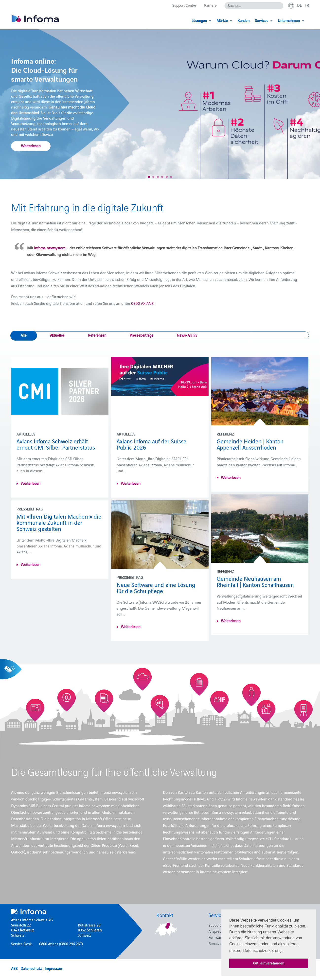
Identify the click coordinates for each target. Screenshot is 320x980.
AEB (14, 968)
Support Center (184, 5)
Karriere (210, 5)
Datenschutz (31, 968)
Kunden (243, 20)
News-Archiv (187, 335)
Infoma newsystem (50, 248)
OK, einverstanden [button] (269, 963)
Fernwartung (218, 937)
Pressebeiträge (142, 335)
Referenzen (97, 335)
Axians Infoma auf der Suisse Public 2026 (151, 444)
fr (307, 5)
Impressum (54, 968)
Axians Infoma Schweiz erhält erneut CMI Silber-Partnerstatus (56, 444)
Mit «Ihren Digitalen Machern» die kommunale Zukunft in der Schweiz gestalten (59, 522)
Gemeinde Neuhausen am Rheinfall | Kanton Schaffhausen (255, 581)
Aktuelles (57, 335)
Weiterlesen (31, 145)
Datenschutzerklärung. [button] (263, 951)
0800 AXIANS (142, 303)
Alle (24, 335)
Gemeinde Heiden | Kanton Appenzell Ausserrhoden (250, 444)
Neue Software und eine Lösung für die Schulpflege (156, 587)
